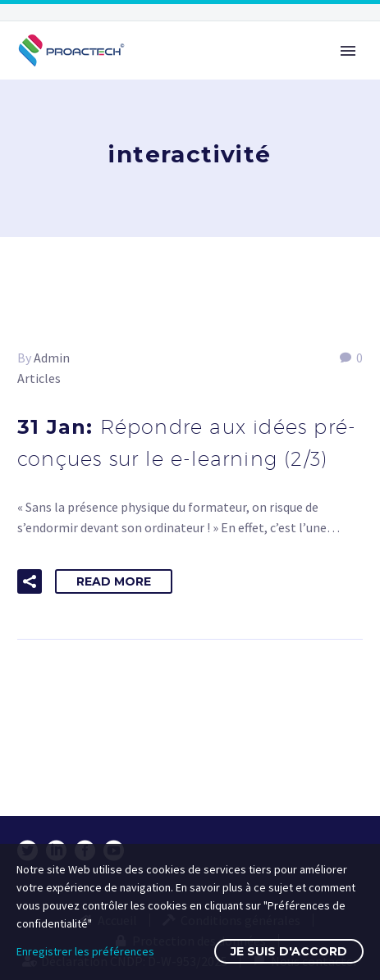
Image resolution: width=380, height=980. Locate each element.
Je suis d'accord (289, 951)
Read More (114, 581)
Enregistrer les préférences (85, 951)
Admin (52, 358)
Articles (39, 378)
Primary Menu (348, 51)
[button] (30, 581)
